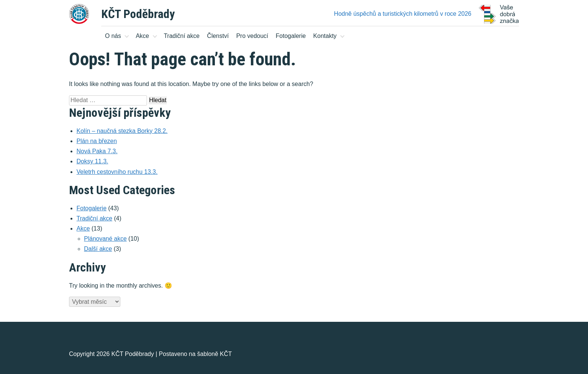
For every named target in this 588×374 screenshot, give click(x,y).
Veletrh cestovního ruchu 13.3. (117, 172)
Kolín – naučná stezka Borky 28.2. (122, 131)
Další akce (98, 249)
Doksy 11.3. (92, 161)
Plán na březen (97, 141)
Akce (142, 36)
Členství (218, 36)
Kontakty (325, 36)
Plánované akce (105, 239)
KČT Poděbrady (138, 14)
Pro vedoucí (252, 36)
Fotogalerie (291, 36)
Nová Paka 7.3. (97, 151)
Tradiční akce (182, 36)
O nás (113, 36)
